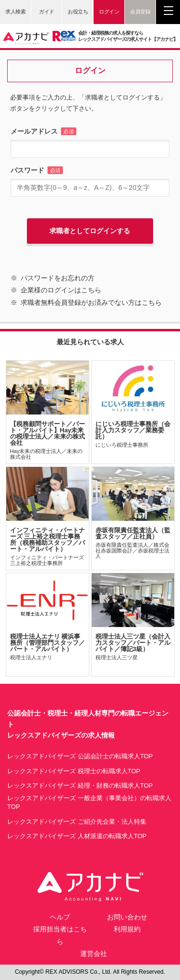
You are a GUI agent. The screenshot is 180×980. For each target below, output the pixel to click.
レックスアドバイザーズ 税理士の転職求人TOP (74, 771)
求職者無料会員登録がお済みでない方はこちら (91, 302)
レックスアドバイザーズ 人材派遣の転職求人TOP (77, 836)
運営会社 (94, 954)
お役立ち (78, 12)
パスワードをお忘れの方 (58, 278)
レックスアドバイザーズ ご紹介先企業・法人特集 (77, 822)
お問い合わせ (127, 917)
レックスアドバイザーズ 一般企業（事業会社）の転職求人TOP (89, 802)
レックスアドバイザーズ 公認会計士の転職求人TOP (80, 756)
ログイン (109, 12)
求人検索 (15, 12)
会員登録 (140, 12)
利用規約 (127, 929)
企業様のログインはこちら (61, 290)
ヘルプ (60, 917)
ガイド (47, 12)
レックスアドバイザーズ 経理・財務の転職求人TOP (80, 785)
